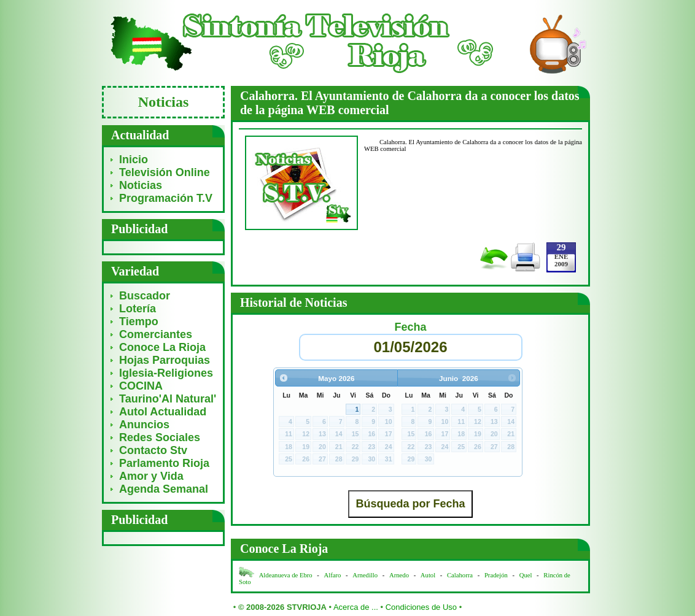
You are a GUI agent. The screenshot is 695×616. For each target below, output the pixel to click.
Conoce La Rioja (162, 347)
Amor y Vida (151, 476)
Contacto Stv (153, 450)
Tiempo (139, 321)
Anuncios (144, 425)
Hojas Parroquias (165, 360)
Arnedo (399, 575)
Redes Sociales (160, 437)
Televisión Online (165, 172)
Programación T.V (166, 198)
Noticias (141, 185)
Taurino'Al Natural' (168, 399)
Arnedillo (365, 575)
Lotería (138, 309)
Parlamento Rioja (164, 463)
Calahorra (460, 575)
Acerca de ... (356, 607)
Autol (429, 575)
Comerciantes (156, 334)
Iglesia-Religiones (166, 373)
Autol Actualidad (163, 412)
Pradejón (496, 575)
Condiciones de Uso (421, 607)
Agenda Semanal (164, 489)
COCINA (141, 386)
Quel (526, 575)
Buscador (145, 296)
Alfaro (333, 575)
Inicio (134, 160)
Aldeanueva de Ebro (286, 575)
